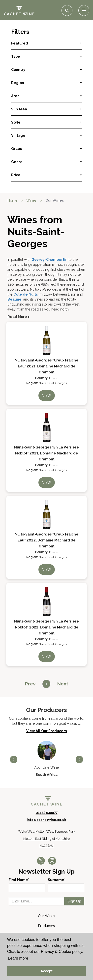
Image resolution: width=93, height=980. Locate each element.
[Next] (63, 684)
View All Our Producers (46, 731)
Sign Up (74, 901)
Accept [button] (47, 971)
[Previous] (30, 684)
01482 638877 (47, 813)
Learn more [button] (18, 958)
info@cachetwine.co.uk (46, 820)
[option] (46, 759)
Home (12, 200)
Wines (31, 200)
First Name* (19, 880)
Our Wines (55, 200)
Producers (46, 926)
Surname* (57, 880)
